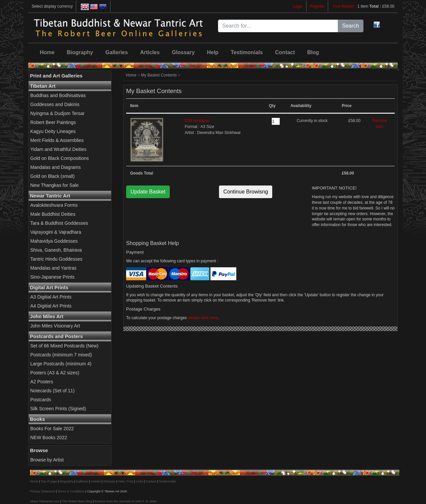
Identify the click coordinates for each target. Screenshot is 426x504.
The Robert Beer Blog (77, 501)
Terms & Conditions (71, 491)
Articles (150, 52)
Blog (313, 52)
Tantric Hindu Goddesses (56, 259)
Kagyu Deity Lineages (53, 131)
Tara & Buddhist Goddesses (59, 223)
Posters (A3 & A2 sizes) (55, 373)
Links (139, 481)
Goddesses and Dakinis (55, 104)
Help (213, 52)
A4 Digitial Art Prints (51, 306)
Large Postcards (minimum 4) (61, 364)
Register (317, 6)
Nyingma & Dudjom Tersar (57, 113)
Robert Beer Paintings (53, 122)
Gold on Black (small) (52, 176)
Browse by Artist (47, 460)
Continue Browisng (246, 192)
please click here (203, 318)
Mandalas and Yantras (53, 268)
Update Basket (148, 192)
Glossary (183, 52)
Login (298, 6)
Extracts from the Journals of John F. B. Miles (126, 501)
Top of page (49, 481)
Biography (80, 52)
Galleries (117, 52)
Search (351, 26)
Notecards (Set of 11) (52, 391)
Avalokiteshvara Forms (54, 205)
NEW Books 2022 (49, 438)
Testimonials (247, 52)
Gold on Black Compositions (60, 158)
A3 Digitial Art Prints (51, 297)
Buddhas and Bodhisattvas (58, 95)
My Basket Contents (159, 75)
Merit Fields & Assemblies (57, 140)
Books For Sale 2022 (52, 429)
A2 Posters (42, 382)
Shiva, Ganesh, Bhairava (56, 250)
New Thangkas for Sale (54, 185)
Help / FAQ (126, 481)
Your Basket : (345, 6)
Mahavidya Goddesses (54, 241)
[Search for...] (278, 26)
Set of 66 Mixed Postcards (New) (64, 346)
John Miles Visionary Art (55, 326)
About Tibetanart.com (45, 501)
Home (47, 52)
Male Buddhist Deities (53, 214)
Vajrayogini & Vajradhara (56, 232)
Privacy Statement (43, 491)
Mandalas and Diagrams (56, 167)
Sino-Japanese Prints (52, 277)
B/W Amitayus (197, 121)
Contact (285, 52)
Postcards (41, 400)
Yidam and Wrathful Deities (58, 149)
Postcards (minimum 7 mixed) (61, 355)
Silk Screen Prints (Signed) (58, 409)
